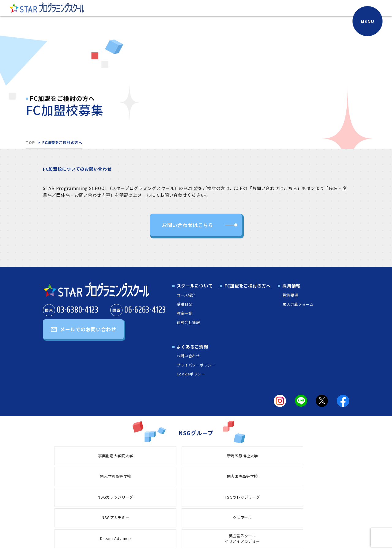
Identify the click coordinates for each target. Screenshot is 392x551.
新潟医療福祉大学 (138, 456)
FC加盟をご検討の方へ (246, 287)
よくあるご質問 (191, 347)
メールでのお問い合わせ (88, 332)
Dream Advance (254, 477)
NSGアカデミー (138, 477)
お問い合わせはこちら (188, 225)
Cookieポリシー (189, 374)
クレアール (196, 477)
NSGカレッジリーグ (311, 456)
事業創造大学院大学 (81, 456)
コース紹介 (186, 295)
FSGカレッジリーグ (81, 477)
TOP (30, 142)
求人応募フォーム (299, 304)
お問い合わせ (187, 356)
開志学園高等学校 (196, 456)
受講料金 (184, 304)
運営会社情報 (188, 322)
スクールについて (193, 287)
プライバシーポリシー (194, 365)
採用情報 (290, 287)
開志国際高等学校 (254, 456)
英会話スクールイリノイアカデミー (311, 477)
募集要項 (290, 295)
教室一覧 (184, 313)
